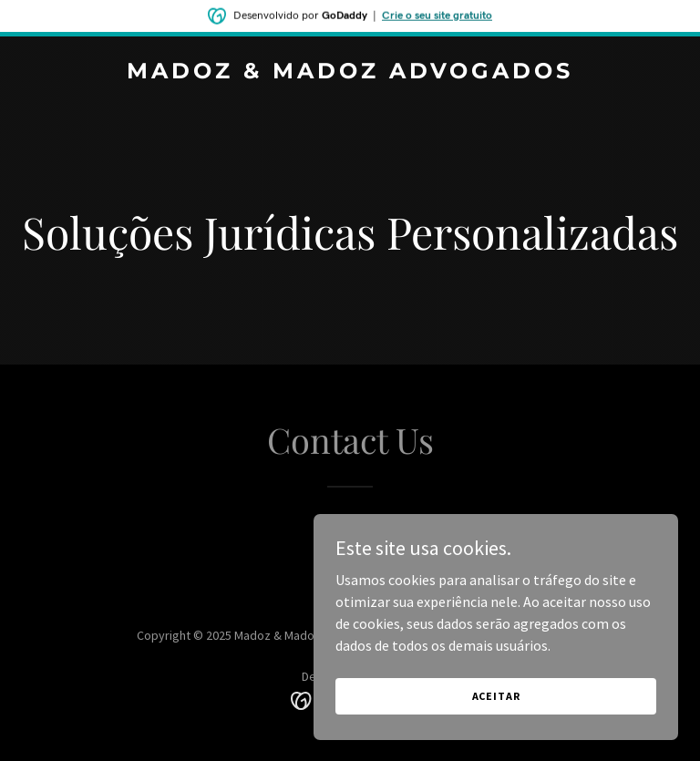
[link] (350, 73)
